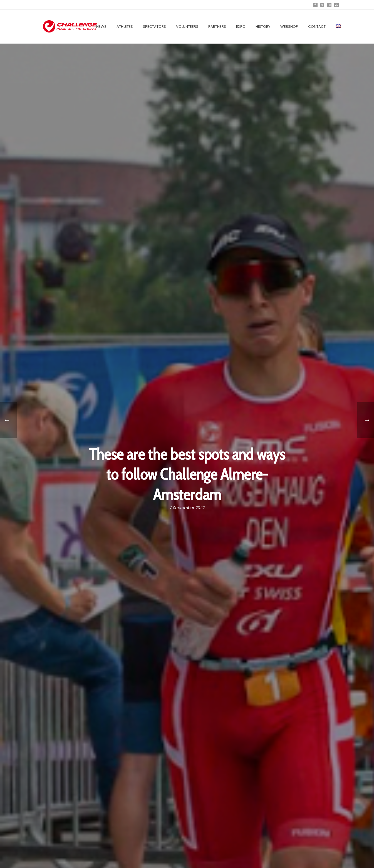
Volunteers (187, 27)
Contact (317, 27)
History (263, 27)
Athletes (125, 27)
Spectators (154, 27)
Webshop (289, 27)
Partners (217, 27)
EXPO (241, 27)
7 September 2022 (187, 508)
